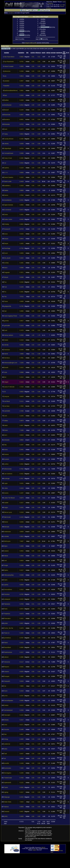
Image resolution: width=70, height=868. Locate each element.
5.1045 (21, 416)
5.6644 (21, 239)
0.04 (39, 120)
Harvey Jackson (9, 335)
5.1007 (21, 493)
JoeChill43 (7, 411)
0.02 (33, 345)
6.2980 (21, 657)
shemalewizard (8, 710)
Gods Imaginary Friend (11, 316)
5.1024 (21, 382)
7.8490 (21, 354)
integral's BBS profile (31, 43)
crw (5, 163)
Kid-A (6, 435)
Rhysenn (7, 667)
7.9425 (21, 802)
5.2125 (21, 454)
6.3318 (21, 163)
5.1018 (21, 326)
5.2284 (21, 773)
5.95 (39, 182)
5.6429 (21, 396)
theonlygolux (8, 773)
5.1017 (21, 503)
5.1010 (21, 691)
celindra (6, 144)
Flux (5, 282)
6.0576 (21, 609)
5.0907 (21, 115)
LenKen (6, 464)
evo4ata (6, 263)
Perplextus (7, 614)
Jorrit (6, 416)
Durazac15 (7, 229)
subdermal (7, 744)
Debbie (6, 190)
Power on (7, 633)
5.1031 (21, 507)
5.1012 (21, 368)
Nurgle (6, 565)
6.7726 (21, 248)
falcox (6, 268)
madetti (6, 503)
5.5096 (21, 153)
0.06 (39, 139)
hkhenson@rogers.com (11, 363)
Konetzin (7, 459)
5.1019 (21, 488)
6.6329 (21, 599)
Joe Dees (7, 406)
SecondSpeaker (9, 701)
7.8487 (21, 541)
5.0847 (21, 734)
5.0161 (21, 483)
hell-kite (6, 345)
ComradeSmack (9, 153)
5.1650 (21, 633)
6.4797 (21, 638)
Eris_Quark (7, 258)
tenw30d (6, 763)
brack (6, 129)
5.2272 (21, 129)
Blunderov (7, 120)
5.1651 (21, 215)
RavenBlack (7, 647)
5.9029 (21, 435)
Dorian (6, 215)
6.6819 (21, 134)
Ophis (6, 580)
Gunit (6, 330)
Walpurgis (7, 797)
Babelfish (7, 86)
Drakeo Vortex (8, 219)
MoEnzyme (7, 541)
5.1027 (21, 316)
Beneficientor (8, 105)
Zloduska (7, 812)
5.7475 (21, 330)
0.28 (39, 623)
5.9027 (21, 321)
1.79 (39, 335)
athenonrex (7, 71)
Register (51, 3)
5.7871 (21, 272)
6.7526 (21, 469)
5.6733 (21, 229)
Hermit (6, 354)
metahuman (7, 532)
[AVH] (6, 816)
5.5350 (21, 350)
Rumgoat (7, 676)
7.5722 (21, 297)
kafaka (6, 421)
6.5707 (21, 696)
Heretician (7, 350)
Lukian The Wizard (9, 498)
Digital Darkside (9, 205)
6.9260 (21, 787)
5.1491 (21, 749)
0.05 (39, 297)
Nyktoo (6, 570)
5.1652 (21, 244)
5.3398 (21, 345)
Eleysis (6, 244)
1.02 (39, 662)
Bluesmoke (7, 115)
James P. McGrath (9, 387)
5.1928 (21, 100)
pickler (6, 623)
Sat (5, 686)
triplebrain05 (8, 783)
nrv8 (5, 561)
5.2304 (21, 710)
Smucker (7, 730)
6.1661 (21, 292)
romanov (7, 672)
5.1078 (21, 628)
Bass (6, 95)
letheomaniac (8, 469)
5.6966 (21, 758)
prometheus (7, 638)
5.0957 (21, 81)
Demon (6, 195)
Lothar (6, 488)
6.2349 (21, 282)
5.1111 (21, 401)
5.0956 (21, 205)
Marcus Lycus (8, 512)
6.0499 (21, 701)
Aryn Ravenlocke (9, 62)
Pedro (6, 609)
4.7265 (21, 411)
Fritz (5, 297)
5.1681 (21, 263)
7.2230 (21, 363)
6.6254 (21, 672)
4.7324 (21, 387)
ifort (5, 377)
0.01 (33, 57)
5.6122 (21, 705)
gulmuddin (7, 326)
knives (6, 450)
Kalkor (6, 425)
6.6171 (21, 725)
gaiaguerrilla (8, 306)
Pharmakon (7, 619)
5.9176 (21, 614)
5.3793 (21, 604)
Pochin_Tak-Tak (9, 628)
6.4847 (21, 425)
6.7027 (21, 479)
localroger (7, 479)
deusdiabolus (8, 200)
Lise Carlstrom (8, 474)
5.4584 (21, 556)
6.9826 (21, 224)
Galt (5, 311)
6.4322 (21, 474)
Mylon (6, 546)
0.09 (33, 182)
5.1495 (21, 730)
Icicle (6, 372)
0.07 (39, 517)
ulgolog (6, 792)
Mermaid (7, 527)
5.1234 (21, 287)
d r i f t (6, 173)
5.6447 (21, 754)
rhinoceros (7, 662)
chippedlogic (8, 148)
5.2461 (21, 450)
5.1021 (21, 619)
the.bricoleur (8, 768)
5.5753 (21, 124)
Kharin (6, 430)
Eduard (6, 239)
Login (64, 2)
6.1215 (21, 715)
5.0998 (21, 372)
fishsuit (6, 277)
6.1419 (21, 517)
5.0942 (21, 551)
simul (6, 725)
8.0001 (21, 120)
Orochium (7, 594)
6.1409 (21, 139)
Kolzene (6, 454)
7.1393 (21, 430)
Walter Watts (8, 802)
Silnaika (6, 720)
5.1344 (21, 110)
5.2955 (21, 66)
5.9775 (21, 744)
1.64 (39, 686)
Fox (5, 292)
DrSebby (7, 224)
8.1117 (21, 662)
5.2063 (21, 95)
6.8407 (21, 812)
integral (6, 382)
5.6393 (21, 522)
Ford (5, 287)
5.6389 (21, 277)
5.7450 (21, 778)
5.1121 (21, 783)
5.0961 (21, 91)
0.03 (33, 195)
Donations (11, 13)
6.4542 (21, 464)
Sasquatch (7, 681)
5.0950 (21, 807)
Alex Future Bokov (9, 57)
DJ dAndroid (8, 210)
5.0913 (21, 76)
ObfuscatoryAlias (9, 575)
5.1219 (21, 168)
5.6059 (21, 585)
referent (6, 657)
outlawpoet (7, 599)
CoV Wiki (62, 5)
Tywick (6, 787)
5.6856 (21, 190)
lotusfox (6, 493)
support (35, 850)
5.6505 (21, 173)
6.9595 (21, 647)
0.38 (39, 363)
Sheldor (6, 705)
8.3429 (21, 182)
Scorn (6, 691)
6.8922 (21, 527)
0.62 (39, 802)
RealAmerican (8, 652)
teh (5, 758)
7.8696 (21, 686)
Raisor (6, 643)
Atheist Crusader (9, 66)
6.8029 (21, 392)
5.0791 (21, 62)
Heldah (6, 340)
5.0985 (21, 311)
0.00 (33, 62)
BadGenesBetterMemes (11, 91)
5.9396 (21, 268)
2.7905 (21, 406)
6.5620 (21, 57)
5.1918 (21, 186)
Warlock (6, 807)
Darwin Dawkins (9, 177)
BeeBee (6, 100)
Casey (6, 134)
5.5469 (21, 575)
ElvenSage (7, 248)
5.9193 (21, 234)
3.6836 (21, 532)
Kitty (5, 445)
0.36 (39, 354)
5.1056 (21, 565)
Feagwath (7, 272)
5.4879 (21, 421)
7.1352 (21, 768)
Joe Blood (7, 401)
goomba (6, 321)
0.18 (39, 647)
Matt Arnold (7, 517)
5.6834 (21, 561)
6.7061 (21, 580)
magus (6, 507)
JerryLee (7, 396)
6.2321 (21, 200)
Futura (6, 301)
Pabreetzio (7, 604)
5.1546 (21, 71)
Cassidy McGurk (9, 139)
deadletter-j (7, 186)
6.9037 (21, 623)
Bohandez (7, 124)
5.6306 (21, 144)
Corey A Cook (8, 158)
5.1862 (21, 459)
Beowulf (6, 110)
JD (5, 392)
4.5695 (21, 301)
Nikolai (6, 556)
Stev (5, 734)
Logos (6, 483)
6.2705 (21, 594)
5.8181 (21, 667)
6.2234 (21, 797)
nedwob (6, 551)
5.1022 (21, 86)
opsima (6, 585)
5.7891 (21, 358)
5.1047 (21, 445)
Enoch (6, 253)
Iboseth (6, 368)
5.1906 (21, 546)
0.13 (39, 479)
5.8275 (21, 498)
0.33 (39, 527)
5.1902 (21, 739)
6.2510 (21, 105)
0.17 (39, 787)
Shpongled (7, 715)
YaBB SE (43, 847)
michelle (6, 536)
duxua (6, 234)
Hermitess (7, 358)
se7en (6, 696)
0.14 (39, 248)
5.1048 (21, 763)
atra (5, 76)
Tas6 (5, 754)
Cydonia (6, 168)
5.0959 (21, 253)
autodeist (7, 81)
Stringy (6, 739)
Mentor (6, 522)
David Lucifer (8, 182)
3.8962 (21, 440)
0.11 (39, 57)
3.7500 (21, 195)
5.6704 (21, 148)
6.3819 (21, 536)
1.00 (33, 335)
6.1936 (21, 158)
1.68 (39, 541)
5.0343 (21, 681)
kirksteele (7, 440)
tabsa (6, 749)
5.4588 (21, 335)
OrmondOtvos (8, 590)
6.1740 (21, 306)
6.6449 (21, 219)
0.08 (39, 163)
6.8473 (21, 210)
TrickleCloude (8, 778)
